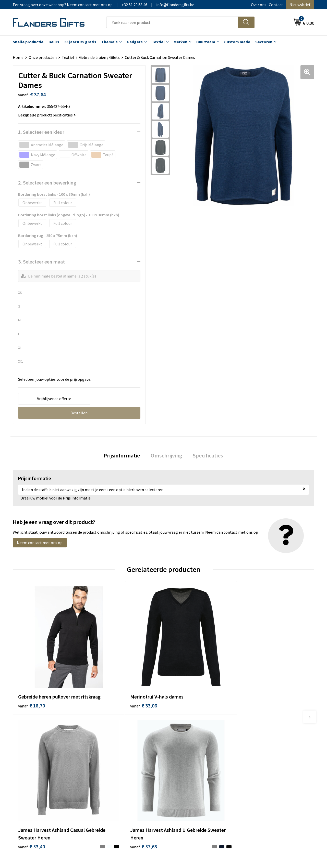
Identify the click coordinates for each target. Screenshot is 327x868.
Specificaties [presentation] (205, 456)
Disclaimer (254, 756)
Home (18, 57)
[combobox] (172, 22)
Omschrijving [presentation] (166, 456)
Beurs (54, 42)
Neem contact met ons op (40, 544)
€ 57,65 (258, 678)
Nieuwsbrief (300, 5)
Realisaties (179, 733)
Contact (276, 5)
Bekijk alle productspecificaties (47, 115)
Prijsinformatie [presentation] (125, 456)
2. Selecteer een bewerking (47, 183)
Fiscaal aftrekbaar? (186, 748)
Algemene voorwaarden (265, 733)
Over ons (259, 5)
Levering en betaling (188, 741)
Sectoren (264, 42)
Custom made (237, 42)
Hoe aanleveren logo (188, 764)
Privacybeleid (256, 748)
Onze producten (43, 57)
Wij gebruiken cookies (263, 741)
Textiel (158, 42)
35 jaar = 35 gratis (80, 42)
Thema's (110, 42)
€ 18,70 (32, 678)
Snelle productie (28, 42)
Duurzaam (206, 42)
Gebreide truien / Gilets (99, 57)
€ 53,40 (182, 685)
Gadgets (135, 42)
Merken (180, 42)
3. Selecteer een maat (41, 262)
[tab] (125, 456)
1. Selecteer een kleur (41, 132)
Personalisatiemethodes (191, 756)
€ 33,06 (107, 670)
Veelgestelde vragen (113, 748)
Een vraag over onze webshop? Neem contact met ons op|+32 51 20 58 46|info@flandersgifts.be (104, 5)
